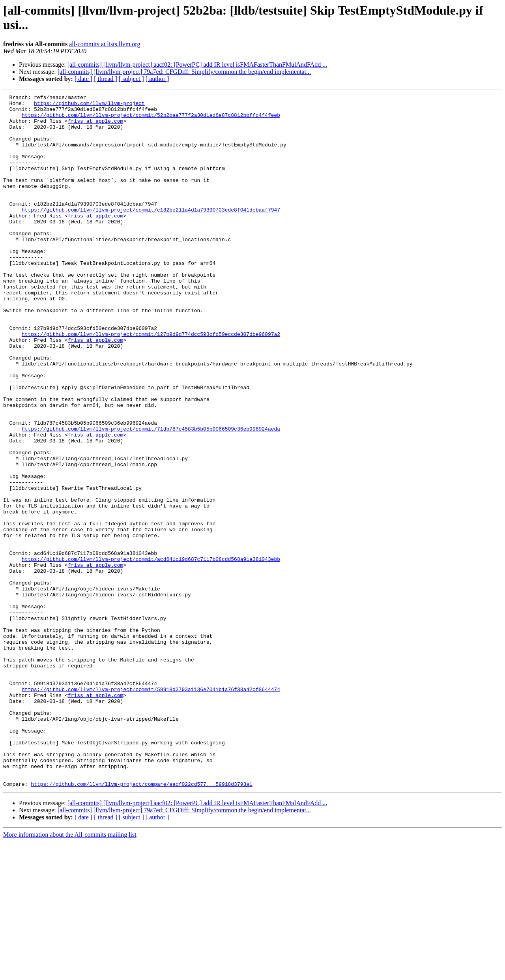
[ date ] (83, 79)
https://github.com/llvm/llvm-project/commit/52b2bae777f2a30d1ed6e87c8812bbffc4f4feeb (151, 120)
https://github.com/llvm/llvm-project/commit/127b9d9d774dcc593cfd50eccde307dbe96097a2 (151, 382)
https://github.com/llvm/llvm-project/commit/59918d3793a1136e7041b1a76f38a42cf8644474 (151, 809)
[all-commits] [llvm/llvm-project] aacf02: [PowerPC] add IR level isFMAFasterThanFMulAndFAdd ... (197, 65)
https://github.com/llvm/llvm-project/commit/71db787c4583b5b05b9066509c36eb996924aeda (151, 496)
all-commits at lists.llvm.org (105, 44)
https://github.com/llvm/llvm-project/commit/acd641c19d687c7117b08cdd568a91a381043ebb (151, 652)
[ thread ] (106, 79)
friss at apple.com (95, 127)
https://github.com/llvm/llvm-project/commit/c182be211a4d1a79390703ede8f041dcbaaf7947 (151, 233)
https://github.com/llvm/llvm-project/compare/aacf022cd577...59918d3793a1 (142, 922)
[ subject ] (131, 79)
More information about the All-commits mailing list (70, 973)
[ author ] (157, 79)
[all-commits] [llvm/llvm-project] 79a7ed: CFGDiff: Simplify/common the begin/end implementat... (184, 72)
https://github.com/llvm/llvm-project (89, 105)
